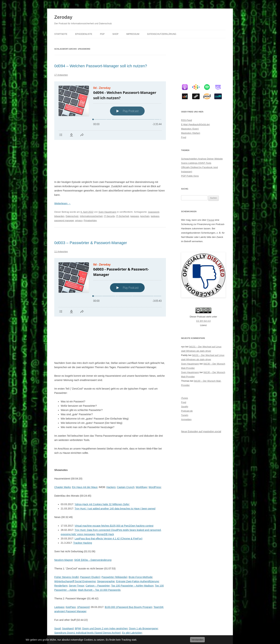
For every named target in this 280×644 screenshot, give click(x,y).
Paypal (211, 220)
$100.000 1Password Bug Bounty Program (128, 538)
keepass (135, 182)
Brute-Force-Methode (140, 508)
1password (153, 177)
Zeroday (63, 17)
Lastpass (59, 538)
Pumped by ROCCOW (93, 581)
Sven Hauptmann (107, 177)
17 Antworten (61, 75)
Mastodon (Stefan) (191, 133)
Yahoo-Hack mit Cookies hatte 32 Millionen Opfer (102, 435)
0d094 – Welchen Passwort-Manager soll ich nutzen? (101, 66)
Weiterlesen (62, 169)
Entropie (121, 512)
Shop (115, 34)
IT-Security (109, 182)
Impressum (133, 34)
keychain (145, 182)
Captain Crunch (126, 418)
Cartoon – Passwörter (98, 517)
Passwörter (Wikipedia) (114, 508)
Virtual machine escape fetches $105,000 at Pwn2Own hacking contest (114, 457)
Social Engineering (85, 512)
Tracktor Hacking (83, 474)
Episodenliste (84, 34)
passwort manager (148, 594)
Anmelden (186, 419)
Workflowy (141, 418)
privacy (79, 186)
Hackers (111, 418)
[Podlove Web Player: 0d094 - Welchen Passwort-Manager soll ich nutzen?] (110, 111)
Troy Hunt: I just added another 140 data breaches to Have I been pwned (115, 440)
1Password (83, 538)
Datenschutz (72, 182)
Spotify (185, 407)
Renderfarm (61, 517)
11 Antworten (61, 217)
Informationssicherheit (91, 182)
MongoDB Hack (105, 465)
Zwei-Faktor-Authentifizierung (142, 512)
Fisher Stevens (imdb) (67, 508)
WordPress (155, 418)
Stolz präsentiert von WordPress (94, 629)
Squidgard (68, 560)
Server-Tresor (77, 517)
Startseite (61, 34)
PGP (102, 34)
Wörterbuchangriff (64, 512)
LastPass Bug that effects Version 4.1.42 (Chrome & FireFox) (108, 470)
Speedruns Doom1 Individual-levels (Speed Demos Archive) (87, 564)
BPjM (78, 560)
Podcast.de (187, 411)
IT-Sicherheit (123, 182)
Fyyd (184, 137)
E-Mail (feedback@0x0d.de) (195, 124)
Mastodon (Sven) (190, 129)
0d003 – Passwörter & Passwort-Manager (91, 208)
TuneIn (185, 415)
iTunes (185, 398)
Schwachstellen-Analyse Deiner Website (202, 159)
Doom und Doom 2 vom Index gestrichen (105, 560)
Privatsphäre (90, 186)
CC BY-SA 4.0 (203, 321)
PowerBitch (106, 589)
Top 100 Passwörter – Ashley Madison (132, 517)
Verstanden (197, 640)
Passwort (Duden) (90, 508)
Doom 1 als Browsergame (143, 560)
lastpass (155, 182)
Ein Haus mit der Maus (85, 418)
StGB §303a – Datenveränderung (93, 491)
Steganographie (106, 512)
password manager (64, 186)
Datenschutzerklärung (162, 34)
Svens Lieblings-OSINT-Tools (196, 163)
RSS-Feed (187, 120)
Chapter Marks (62, 418)
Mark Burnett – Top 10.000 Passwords (99, 521)
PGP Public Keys (190, 176)
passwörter (60, 598)
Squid (57, 560)
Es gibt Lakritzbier (132, 564)
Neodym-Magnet (64, 491)
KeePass (71, 538)
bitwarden (59, 182)
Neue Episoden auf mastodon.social (201, 431)
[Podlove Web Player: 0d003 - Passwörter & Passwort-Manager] (110, 253)
